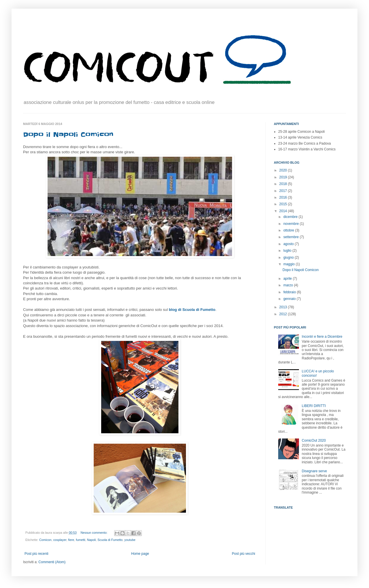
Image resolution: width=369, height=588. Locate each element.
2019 (284, 177)
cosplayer (60, 540)
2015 (284, 204)
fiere (71, 540)
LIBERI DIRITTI (314, 406)
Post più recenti (36, 554)
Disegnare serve (314, 471)
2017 (284, 191)
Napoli (92, 540)
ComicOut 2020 (314, 440)
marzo (289, 285)
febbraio (290, 292)
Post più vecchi (243, 554)
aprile (288, 279)
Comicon (45, 540)
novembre (292, 224)
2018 (284, 184)
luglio (288, 251)
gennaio (290, 299)
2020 (284, 170)
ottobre (289, 230)
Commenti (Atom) (52, 562)
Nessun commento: (95, 533)
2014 (284, 211)
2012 (284, 314)
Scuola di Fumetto (110, 540)
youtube (130, 540)
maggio (290, 264)
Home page (140, 554)
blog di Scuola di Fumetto (192, 310)
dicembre (291, 217)
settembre (292, 237)
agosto (289, 244)
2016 (284, 197)
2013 (284, 307)
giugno (289, 257)
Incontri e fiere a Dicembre (322, 337)
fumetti (80, 540)
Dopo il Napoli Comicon (68, 135)
